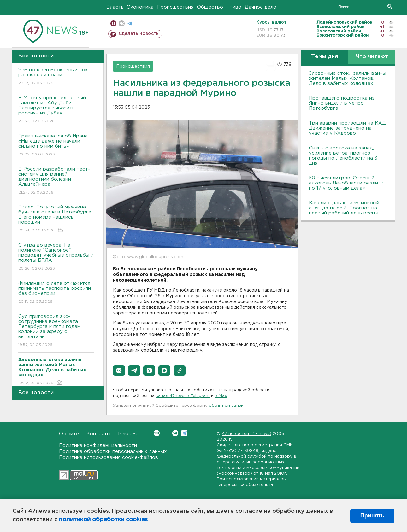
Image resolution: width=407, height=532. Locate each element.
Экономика (140, 7)
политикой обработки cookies (103, 520)
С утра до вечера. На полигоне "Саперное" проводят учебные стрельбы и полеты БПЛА (56, 257)
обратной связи (226, 406)
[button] (119, 371)
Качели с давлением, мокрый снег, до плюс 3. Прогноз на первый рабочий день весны (344, 208)
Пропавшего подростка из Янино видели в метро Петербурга (342, 103)
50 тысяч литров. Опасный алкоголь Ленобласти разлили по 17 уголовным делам (346, 183)
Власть (115, 7)
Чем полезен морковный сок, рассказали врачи (56, 77)
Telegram (184, 433)
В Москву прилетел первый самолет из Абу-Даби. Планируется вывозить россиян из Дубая (56, 110)
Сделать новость (139, 34)
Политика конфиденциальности (98, 445)
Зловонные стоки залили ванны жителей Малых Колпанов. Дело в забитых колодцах (348, 78)
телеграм (130, 23)
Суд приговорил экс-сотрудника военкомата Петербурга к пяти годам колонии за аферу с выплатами (56, 331)
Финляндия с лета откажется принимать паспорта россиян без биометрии (56, 293)
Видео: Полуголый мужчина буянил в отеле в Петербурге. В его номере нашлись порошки (56, 219)
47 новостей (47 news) (247, 434)
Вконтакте (157, 433)
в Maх (221, 396)
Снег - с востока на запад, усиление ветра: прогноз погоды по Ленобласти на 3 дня (343, 156)
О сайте (69, 434)
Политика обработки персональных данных (113, 451)
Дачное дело (261, 7)
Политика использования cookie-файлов (109, 457)
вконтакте (122, 23)
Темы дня (324, 57)
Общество (210, 7)
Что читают (372, 57)
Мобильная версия (113, 23)
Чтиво (234, 7)
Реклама (128, 434)
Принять (372, 516)
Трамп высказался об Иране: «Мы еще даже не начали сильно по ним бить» (56, 146)
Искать (390, 6)
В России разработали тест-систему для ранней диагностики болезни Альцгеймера (56, 181)
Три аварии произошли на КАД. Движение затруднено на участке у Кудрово (348, 128)
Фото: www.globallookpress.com (148, 257)
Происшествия (175, 7)
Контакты (98, 434)
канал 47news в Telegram (183, 396)
